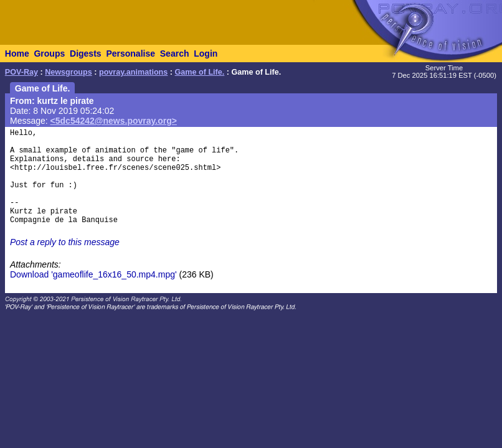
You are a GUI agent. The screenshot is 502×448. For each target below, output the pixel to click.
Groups (49, 54)
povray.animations (133, 72)
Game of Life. (200, 72)
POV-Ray (21, 72)
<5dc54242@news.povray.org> (114, 121)
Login (206, 54)
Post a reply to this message (65, 242)
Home (17, 54)
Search (175, 54)
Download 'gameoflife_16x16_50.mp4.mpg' (93, 274)
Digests (86, 54)
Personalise (130, 54)
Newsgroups (69, 72)
